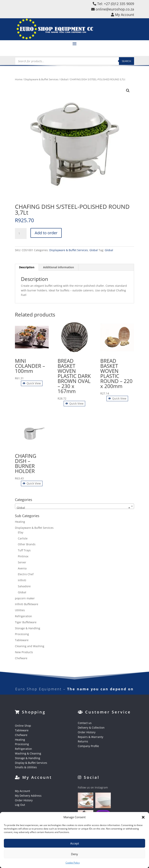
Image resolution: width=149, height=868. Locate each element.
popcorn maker (25, 598)
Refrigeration (23, 616)
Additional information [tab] (58, 267)
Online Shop (23, 726)
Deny (74, 854)
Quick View (32, 383)
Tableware (22, 640)
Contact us (85, 723)
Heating (20, 522)
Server (22, 562)
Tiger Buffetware (26, 622)
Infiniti (22, 580)
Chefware (21, 658)
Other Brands (27, 544)
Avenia (22, 568)
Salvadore (24, 586)
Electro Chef (26, 574)
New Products (24, 652)
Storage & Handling (28, 628)
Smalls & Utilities (26, 767)
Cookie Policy (73, 863)
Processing (22, 634)
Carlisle (23, 538)
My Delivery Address (28, 796)
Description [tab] (27, 267)
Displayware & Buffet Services (41, 79)
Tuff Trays (24, 550)
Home (19, 79)
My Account (23, 791)
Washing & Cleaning (28, 753)
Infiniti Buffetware (27, 604)
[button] (143, 817)
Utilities (20, 610)
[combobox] (74, 506)
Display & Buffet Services (31, 763)
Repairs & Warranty (91, 737)
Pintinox (23, 556)
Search (126, 61)
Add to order (46, 233)
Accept (75, 843)
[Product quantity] (21, 233)
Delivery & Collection (91, 728)
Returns (83, 741)
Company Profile (88, 746)
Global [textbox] (73, 508)
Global (64, 79)
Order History (87, 732)
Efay (21, 532)
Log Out (20, 805)
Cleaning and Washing (30, 646)
